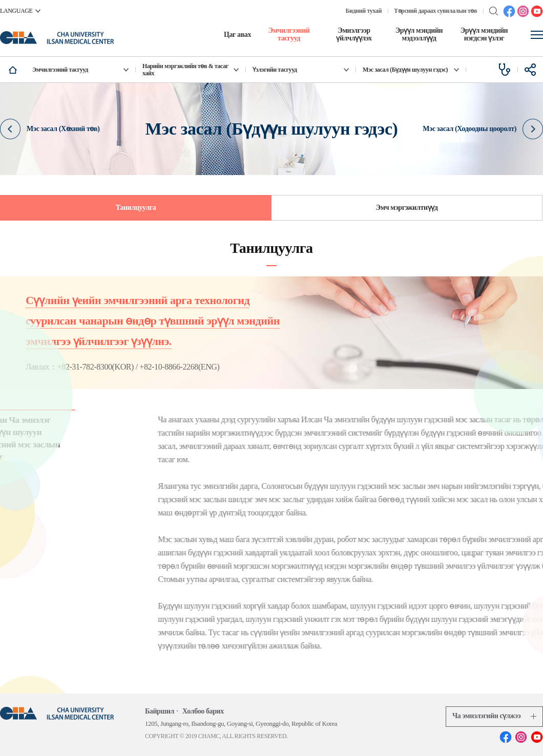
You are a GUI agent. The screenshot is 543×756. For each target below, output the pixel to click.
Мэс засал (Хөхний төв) (50, 128)
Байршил (160, 711)
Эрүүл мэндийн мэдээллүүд (419, 34)
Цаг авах (237, 35)
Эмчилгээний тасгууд (289, 34)
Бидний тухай (364, 11)
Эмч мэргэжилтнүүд (407, 208)
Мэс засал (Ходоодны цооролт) (483, 128)
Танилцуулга (136, 208)
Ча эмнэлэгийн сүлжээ (494, 716)
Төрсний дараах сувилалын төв (435, 11)
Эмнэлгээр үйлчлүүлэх (354, 34)
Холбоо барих (203, 711)
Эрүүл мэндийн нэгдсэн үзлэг (484, 34)
